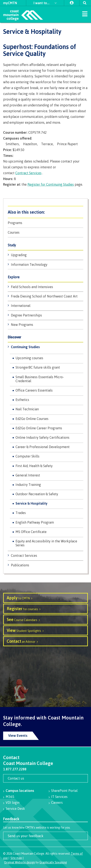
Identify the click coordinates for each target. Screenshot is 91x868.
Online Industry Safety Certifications (42, 437)
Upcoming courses (29, 358)
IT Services (59, 797)
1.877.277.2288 (15, 769)
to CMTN (18, 598)
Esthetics (22, 400)
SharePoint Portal (64, 791)
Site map (16, 858)
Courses (14, 232)
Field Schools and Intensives (32, 287)
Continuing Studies (25, 347)
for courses (22, 609)
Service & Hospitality (31, 503)
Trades (21, 513)
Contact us (16, 778)
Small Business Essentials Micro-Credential (40, 379)
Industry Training (28, 485)
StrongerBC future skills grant (38, 367)
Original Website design (20, 862)
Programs (15, 223)
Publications (20, 565)
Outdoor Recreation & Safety (37, 494)
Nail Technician (27, 409)
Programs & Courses (45, 212)
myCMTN (10, 3)
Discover (14, 337)
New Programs (22, 325)
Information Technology (29, 265)
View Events (18, 735)
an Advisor (21, 641)
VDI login (13, 802)
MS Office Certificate (31, 532)
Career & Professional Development (43, 447)
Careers (57, 802)
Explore (14, 277)
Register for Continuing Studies (51, 184)
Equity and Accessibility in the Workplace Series (46, 543)
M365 (10, 797)
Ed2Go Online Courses (32, 419)
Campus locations (20, 791)
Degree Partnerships (26, 315)
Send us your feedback (26, 836)
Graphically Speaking (53, 862)
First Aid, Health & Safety (34, 466)
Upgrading (19, 255)
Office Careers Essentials (34, 390)
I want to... (42, 3)
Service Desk (15, 809)
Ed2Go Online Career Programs (39, 428)
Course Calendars (22, 619)
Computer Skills (27, 456)
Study (12, 245)
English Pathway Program (35, 522)
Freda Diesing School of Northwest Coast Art (44, 296)
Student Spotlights (24, 630)
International (21, 306)
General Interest (28, 475)
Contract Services (24, 556)
